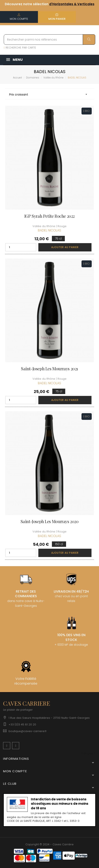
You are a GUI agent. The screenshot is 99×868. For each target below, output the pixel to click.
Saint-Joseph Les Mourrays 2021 (49, 369)
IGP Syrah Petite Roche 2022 (49, 216)
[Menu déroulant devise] (88, 754)
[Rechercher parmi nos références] (49, 40)
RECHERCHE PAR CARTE (20, 48)
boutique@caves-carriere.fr (28, 731)
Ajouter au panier (65, 247)
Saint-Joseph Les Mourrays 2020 (50, 521)
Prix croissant (49, 94)
